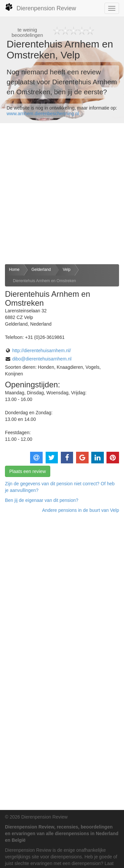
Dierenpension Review (41, 7)
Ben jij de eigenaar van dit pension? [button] (42, 500)
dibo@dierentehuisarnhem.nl (42, 359)
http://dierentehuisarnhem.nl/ (41, 351)
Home (14, 270)
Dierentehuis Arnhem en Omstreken (44, 281)
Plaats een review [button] (28, 471)
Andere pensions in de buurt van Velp (81, 510)
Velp (67, 270)
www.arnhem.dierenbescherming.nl (43, 114)
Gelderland (41, 270)
